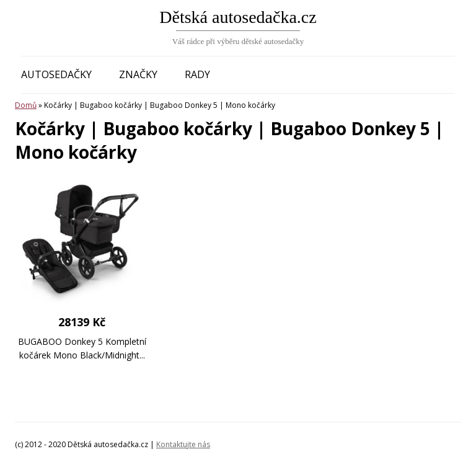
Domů (26, 105)
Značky (138, 74)
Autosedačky (56, 74)
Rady (197, 74)
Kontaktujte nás (183, 444)
